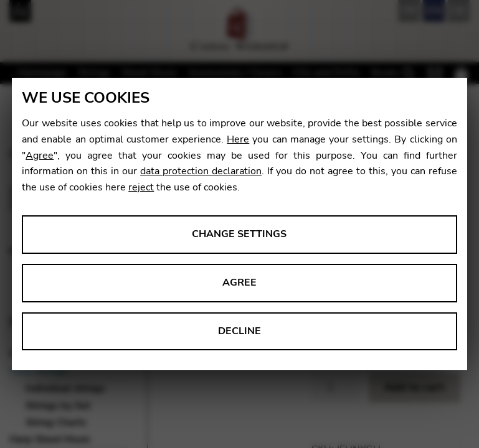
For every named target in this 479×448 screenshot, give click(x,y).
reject (141, 187)
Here (238, 139)
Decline (239, 331)
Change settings (239, 234)
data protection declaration (201, 171)
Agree (40, 156)
